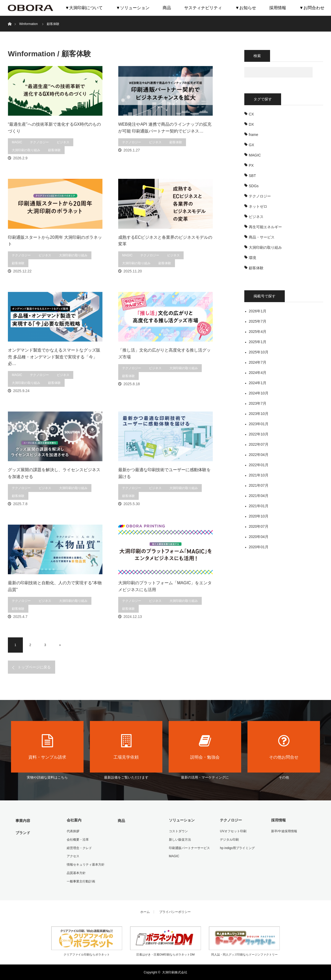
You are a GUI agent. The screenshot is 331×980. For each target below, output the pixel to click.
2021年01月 (259, 506)
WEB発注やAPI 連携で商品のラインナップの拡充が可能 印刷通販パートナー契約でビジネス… (165, 128)
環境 (252, 258)
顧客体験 (54, 150)
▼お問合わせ (312, 8)
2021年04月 (259, 496)
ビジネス (63, 142)
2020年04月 (259, 537)
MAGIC (17, 142)
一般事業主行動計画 (81, 881)
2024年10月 (259, 393)
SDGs (254, 186)
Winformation (29, 24)
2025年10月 (259, 352)
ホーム (145, 911)
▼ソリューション (133, 8)
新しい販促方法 (180, 839)
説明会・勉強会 (205, 747)
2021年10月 (259, 475)
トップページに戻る (34, 667)
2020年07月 (259, 526)
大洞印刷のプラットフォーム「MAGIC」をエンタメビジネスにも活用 (165, 586)
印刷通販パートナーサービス (189, 848)
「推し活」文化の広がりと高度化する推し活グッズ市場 (164, 354)
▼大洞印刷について (84, 8)
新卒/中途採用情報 (284, 831)
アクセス (73, 856)
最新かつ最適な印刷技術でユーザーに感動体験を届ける (164, 473)
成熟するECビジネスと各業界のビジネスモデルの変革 (165, 241)
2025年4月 (258, 332)
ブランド (23, 832)
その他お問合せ (284, 747)
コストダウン (178, 831)
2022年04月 (259, 455)
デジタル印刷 (229, 839)
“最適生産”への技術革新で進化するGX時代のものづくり (54, 128)
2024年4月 (258, 373)
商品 (167, 8)
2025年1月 (258, 342)
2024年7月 (258, 362)
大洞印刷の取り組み (26, 150)
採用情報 (278, 8)
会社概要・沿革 (77, 839)
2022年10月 (259, 434)
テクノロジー (39, 142)
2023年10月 (259, 414)
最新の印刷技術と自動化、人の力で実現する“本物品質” (55, 586)
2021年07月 (259, 485)
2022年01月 (259, 465)
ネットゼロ (258, 206)
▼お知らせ (246, 8)
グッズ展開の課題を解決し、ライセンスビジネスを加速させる (54, 473)
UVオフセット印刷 (233, 831)
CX (251, 114)
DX (251, 124)
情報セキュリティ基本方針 (85, 864)
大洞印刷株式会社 (175, 972)
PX (251, 165)
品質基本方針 (76, 873)
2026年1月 (258, 311)
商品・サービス (262, 237)
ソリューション (182, 820)
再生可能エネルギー (265, 227)
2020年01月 (259, 547)
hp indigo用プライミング (237, 848)
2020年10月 (259, 516)
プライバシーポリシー (175, 911)
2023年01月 (259, 424)
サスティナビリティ (203, 8)
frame (254, 135)
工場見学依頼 (126, 747)
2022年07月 (259, 444)
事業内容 (23, 821)
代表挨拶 (73, 831)
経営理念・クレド (79, 848)
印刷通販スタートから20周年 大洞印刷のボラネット (55, 241)
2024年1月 (258, 383)
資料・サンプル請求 (47, 747)
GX (251, 145)
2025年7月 (258, 321)
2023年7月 (258, 403)
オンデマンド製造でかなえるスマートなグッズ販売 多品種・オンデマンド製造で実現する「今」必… (54, 357)
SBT (252, 176)
